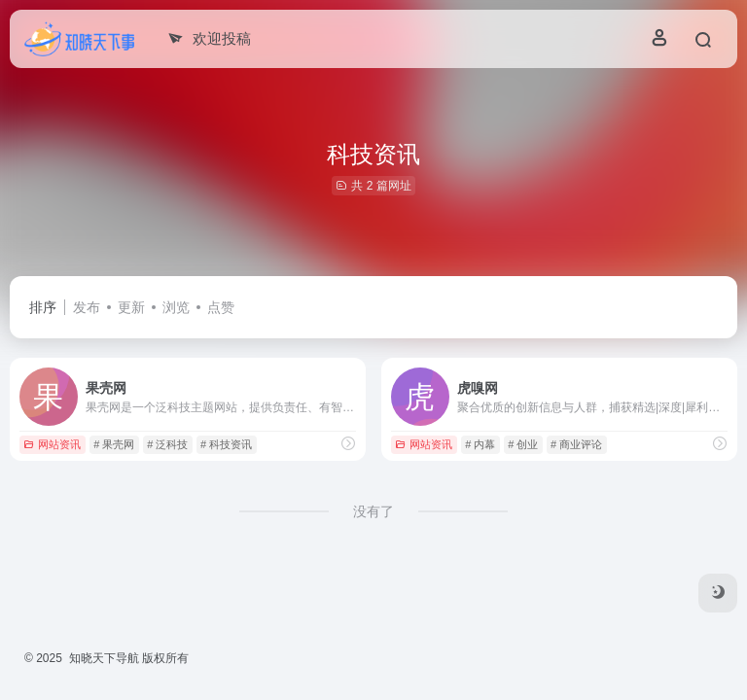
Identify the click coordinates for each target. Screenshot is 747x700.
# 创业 (523, 444)
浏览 (176, 307)
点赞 (221, 307)
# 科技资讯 (226, 444)
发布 (87, 307)
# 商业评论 (576, 444)
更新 (131, 307)
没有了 (373, 511)
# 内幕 (480, 444)
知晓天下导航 (104, 658)
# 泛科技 (167, 444)
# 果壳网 (114, 444)
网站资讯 (52, 444)
